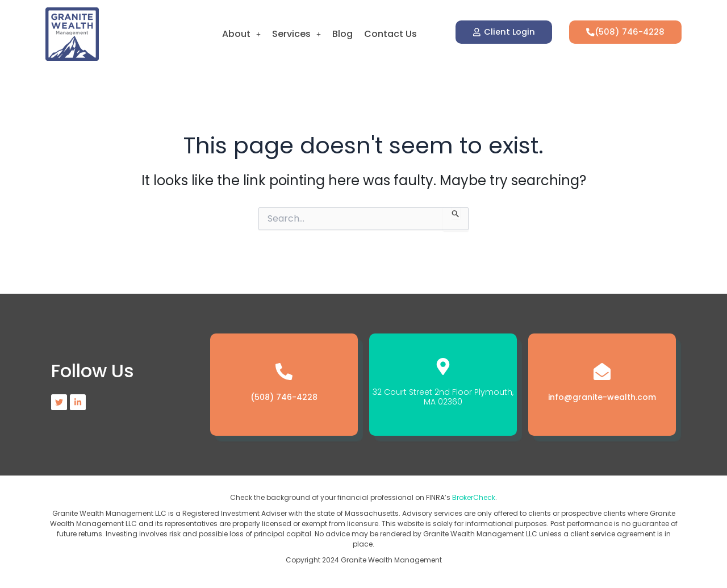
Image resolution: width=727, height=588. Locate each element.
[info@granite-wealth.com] (602, 372)
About (241, 34)
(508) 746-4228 (284, 397)
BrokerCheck (474, 497)
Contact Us (390, 34)
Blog (342, 34)
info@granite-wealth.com (602, 397)
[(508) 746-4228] (284, 372)
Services (296, 34)
